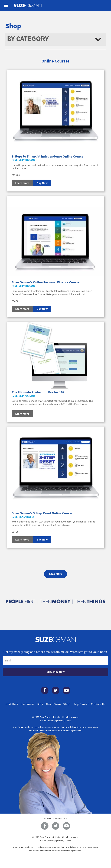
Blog (40, 704)
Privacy (61, 721)
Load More (55, 574)
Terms (68, 721)
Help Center (81, 704)
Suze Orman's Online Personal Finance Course (46, 282)
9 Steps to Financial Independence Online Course (48, 156)
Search (43, 721)
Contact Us (98, 704)
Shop (67, 704)
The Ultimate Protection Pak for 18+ (38, 392)
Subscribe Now (56, 672)
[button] (55, 40)
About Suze (53, 704)
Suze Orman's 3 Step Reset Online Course (42, 513)
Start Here (12, 704)
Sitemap (52, 721)
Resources (28, 704)
